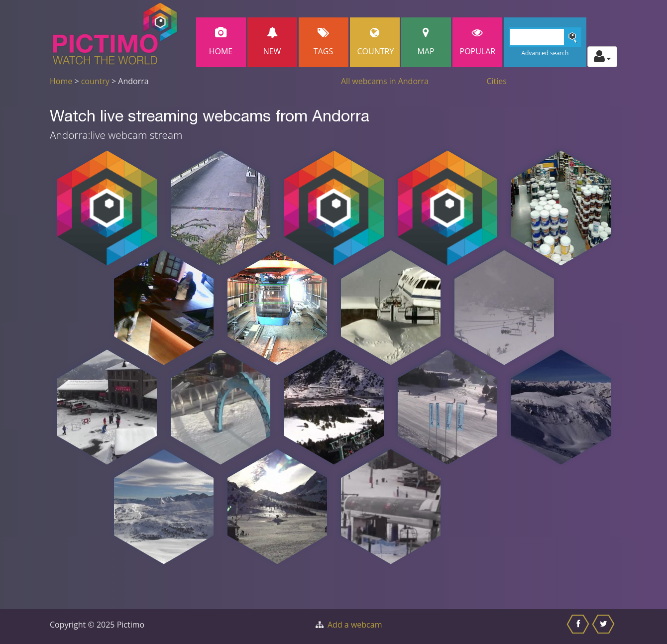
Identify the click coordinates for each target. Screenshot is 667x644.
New (272, 42)
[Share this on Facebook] (579, 627)
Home (221, 42)
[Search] (545, 37)
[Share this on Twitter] (605, 627)
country (95, 81)
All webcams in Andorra (385, 81)
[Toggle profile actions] (602, 57)
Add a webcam (355, 625)
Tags (324, 42)
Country (376, 42)
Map (426, 42)
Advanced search (545, 53)
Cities (497, 81)
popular (478, 42)
